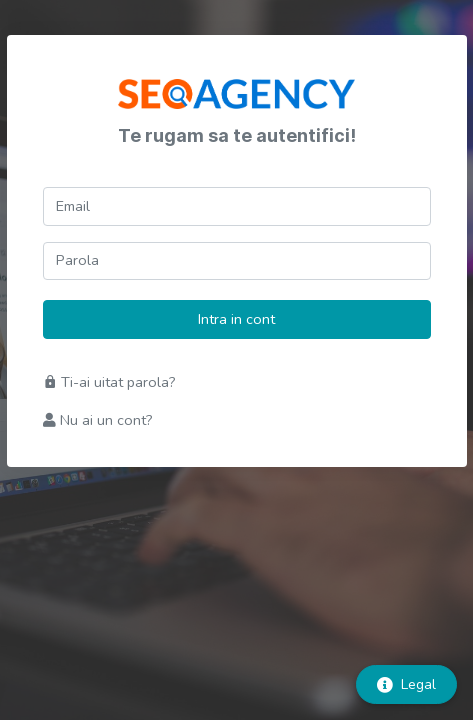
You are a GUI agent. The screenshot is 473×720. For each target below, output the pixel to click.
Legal (406, 684)
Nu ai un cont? (98, 420)
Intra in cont (236, 319)
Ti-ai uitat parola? (109, 382)
